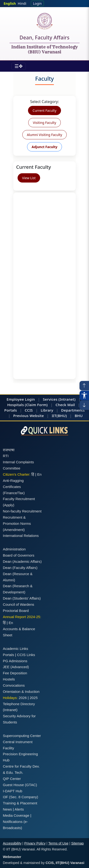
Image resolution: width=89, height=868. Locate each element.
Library (47, 410)
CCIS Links (26, 655)
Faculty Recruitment (19, 499)
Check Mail (65, 405)
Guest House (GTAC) (20, 785)
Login (37, 3)
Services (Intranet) (59, 399)
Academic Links (15, 649)
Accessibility (12, 843)
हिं (33, 474)
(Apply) (9, 505)
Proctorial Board (16, 611)
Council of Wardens (19, 604)
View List (29, 178)
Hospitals (15, 405)
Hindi (22, 3)
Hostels (9, 679)
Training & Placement (20, 803)
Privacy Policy (35, 843)
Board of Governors (19, 555)
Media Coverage (16, 815)
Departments (73, 410)
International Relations (21, 536)
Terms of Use (58, 843)
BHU (79, 416)
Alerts (19, 809)
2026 (23, 698)
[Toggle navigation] (19, 66)
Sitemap (77, 843)
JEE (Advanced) (16, 667)
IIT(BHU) (59, 416)
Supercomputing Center (22, 736)
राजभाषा (9, 450)
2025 (34, 698)
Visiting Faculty (44, 123)
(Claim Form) (36, 405)
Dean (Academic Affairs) (22, 561)
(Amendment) (14, 530)
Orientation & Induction (21, 692)
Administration (14, 549)
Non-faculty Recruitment (22, 511)
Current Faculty (44, 110)
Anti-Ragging (13, 481)
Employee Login (21, 399)
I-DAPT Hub (13, 791)
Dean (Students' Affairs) (22, 598)
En (40, 474)
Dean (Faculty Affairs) (20, 568)
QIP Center (12, 779)
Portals (11, 410)
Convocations (14, 685)
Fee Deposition (15, 673)
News (7, 809)
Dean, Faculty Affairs (44, 38)
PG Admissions (15, 661)
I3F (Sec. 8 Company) (21, 797)
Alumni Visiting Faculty (44, 135)
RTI (6, 456)
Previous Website (29, 416)
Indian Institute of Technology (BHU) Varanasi (44, 50)
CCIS (29, 410)
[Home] (44, 21)
